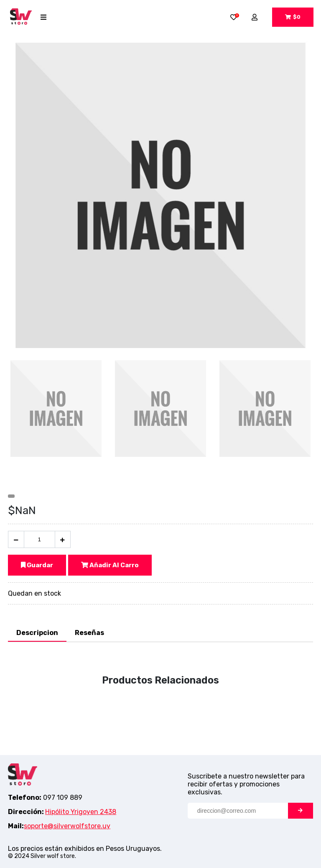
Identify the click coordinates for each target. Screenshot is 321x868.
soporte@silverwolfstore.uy (67, 826)
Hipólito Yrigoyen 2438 (81, 812)
